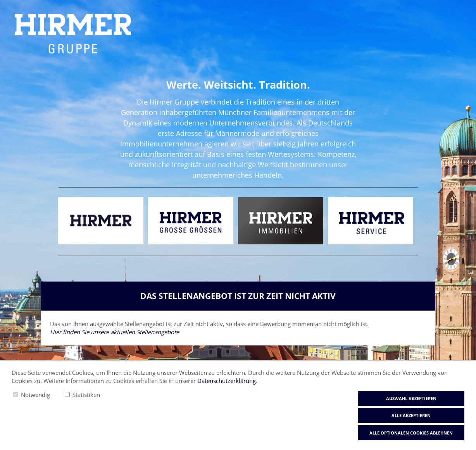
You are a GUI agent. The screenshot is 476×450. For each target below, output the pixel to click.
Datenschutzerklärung (227, 381)
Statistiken (86, 395)
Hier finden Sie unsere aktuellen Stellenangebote (115, 332)
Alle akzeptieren (411, 415)
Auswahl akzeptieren (411, 398)
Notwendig (35, 395)
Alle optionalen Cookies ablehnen (411, 433)
